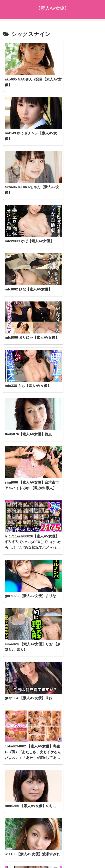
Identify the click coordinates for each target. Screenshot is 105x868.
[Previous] (5, 860)
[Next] (15, 860)
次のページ (52, 782)
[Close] (23, 863)
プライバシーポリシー (53, 840)
